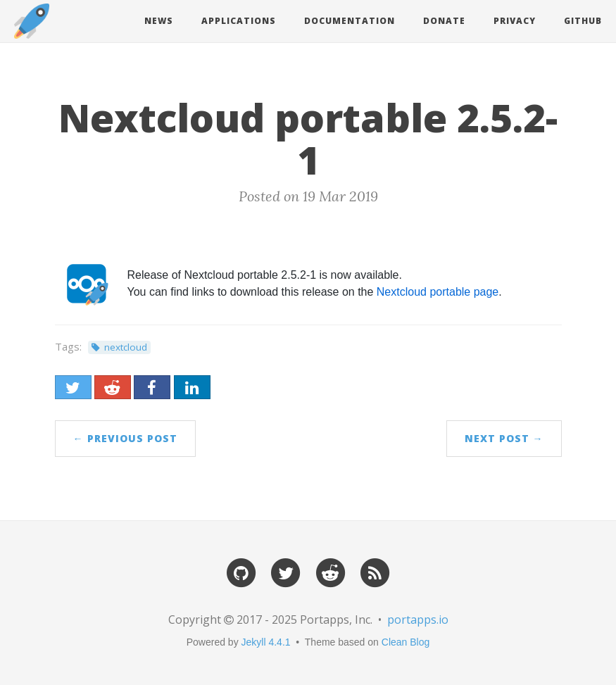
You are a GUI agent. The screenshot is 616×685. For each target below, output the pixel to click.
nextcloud (126, 347)
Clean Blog (406, 642)
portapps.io (418, 620)
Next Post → (504, 438)
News (159, 21)
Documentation (350, 21)
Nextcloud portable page (438, 292)
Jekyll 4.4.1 (266, 642)
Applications (239, 21)
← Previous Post (125, 438)
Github (583, 21)
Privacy (515, 21)
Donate (444, 21)
